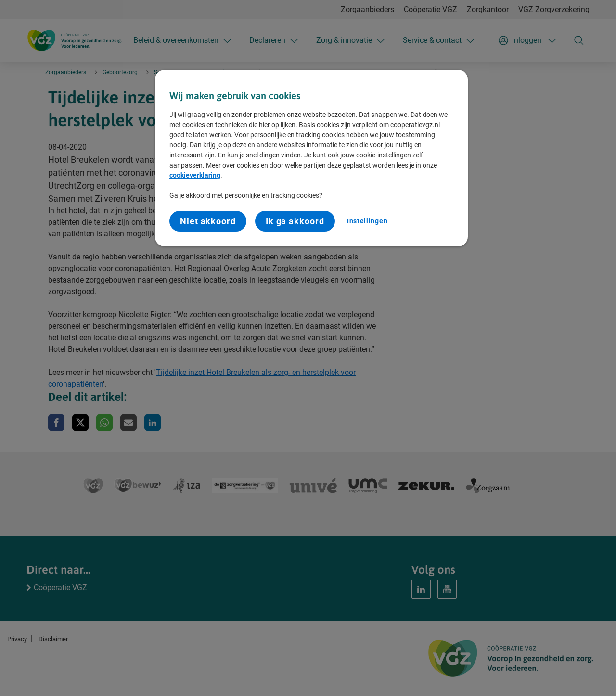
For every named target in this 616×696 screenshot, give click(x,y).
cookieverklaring (195, 175)
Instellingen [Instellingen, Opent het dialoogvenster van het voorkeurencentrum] (367, 221)
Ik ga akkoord (295, 221)
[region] (311, 158)
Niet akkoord (208, 221)
